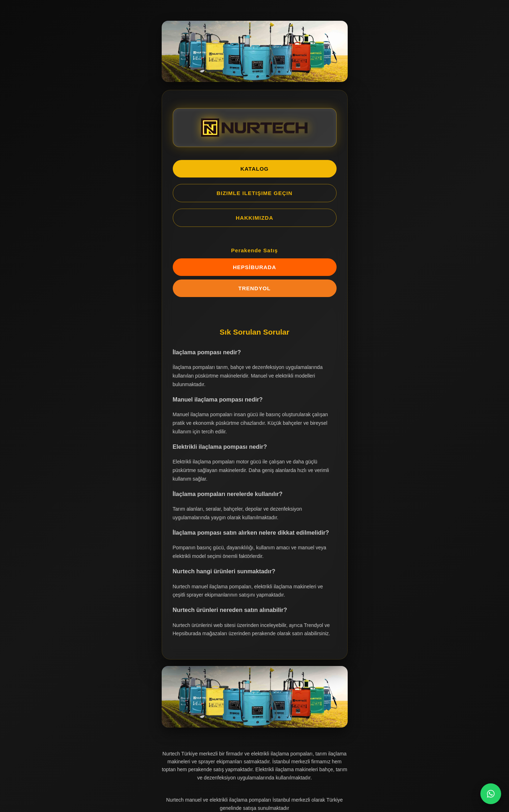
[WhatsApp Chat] (491, 794)
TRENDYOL (254, 288)
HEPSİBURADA (254, 267)
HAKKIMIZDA (254, 218)
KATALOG (254, 169)
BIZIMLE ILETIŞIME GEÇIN (254, 193)
